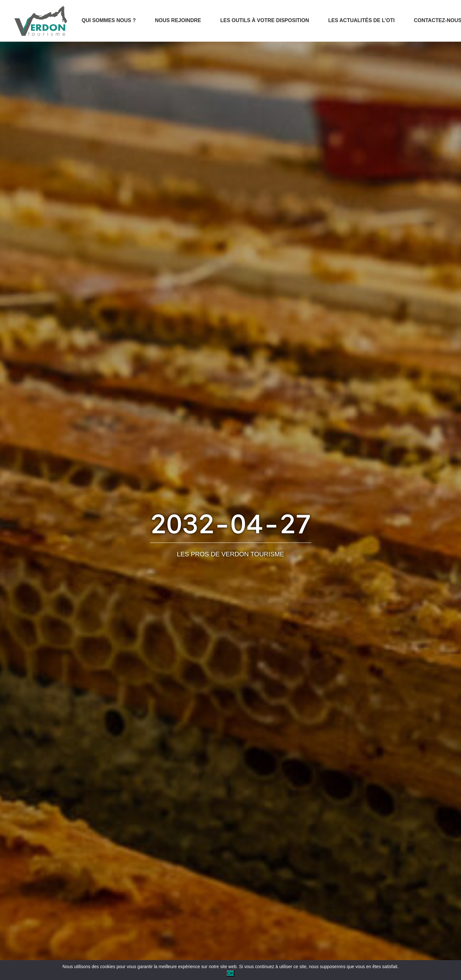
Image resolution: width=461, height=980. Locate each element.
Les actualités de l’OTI (361, 20)
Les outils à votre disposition (265, 20)
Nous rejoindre (178, 20)
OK (230, 973)
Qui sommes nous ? (109, 20)
